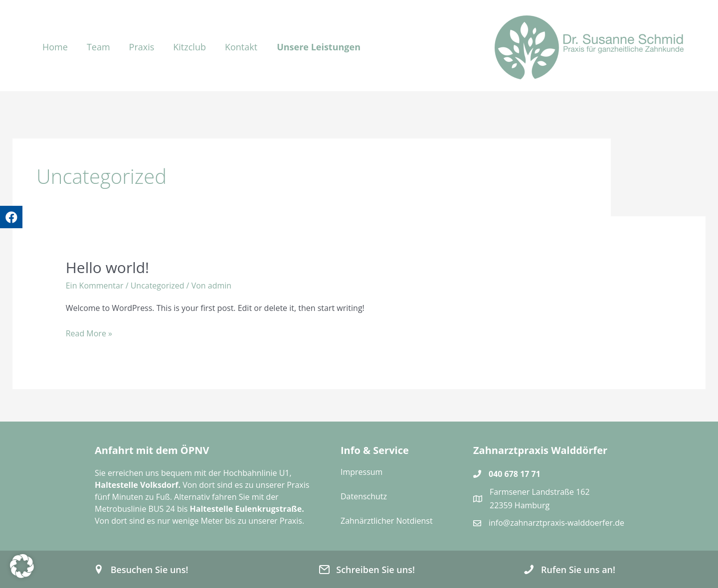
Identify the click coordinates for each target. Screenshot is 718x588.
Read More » (89, 334)
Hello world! (107, 267)
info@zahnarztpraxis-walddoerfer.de (556, 523)
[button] (322, 46)
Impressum (361, 472)
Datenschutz (364, 496)
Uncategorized (158, 286)
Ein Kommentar (95, 286)
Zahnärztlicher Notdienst (387, 521)
